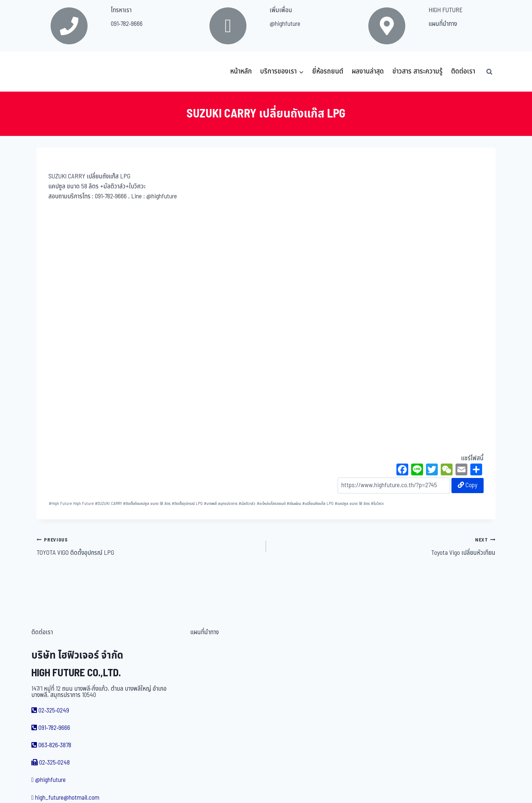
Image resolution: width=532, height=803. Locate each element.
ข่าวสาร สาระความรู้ (417, 71)
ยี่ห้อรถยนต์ (328, 71)
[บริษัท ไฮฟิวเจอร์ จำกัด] (53, 72)
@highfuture (285, 24)
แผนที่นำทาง (443, 24)
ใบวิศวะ (377, 504)
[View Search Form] (489, 72)
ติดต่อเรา (463, 71)
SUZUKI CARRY (108, 504)
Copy (468, 485)
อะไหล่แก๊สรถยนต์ (271, 504)
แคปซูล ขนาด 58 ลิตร (352, 504)
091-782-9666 (127, 24)
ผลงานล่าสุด (368, 71)
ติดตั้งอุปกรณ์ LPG (187, 504)
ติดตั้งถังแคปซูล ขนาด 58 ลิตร (147, 504)
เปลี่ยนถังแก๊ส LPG (318, 504)
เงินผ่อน (294, 504)
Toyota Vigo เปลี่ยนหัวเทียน (384, 546)
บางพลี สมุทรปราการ (221, 504)
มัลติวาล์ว (247, 504)
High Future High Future (71, 504)
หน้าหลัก (241, 71)
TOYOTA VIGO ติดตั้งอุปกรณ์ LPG (148, 546)
